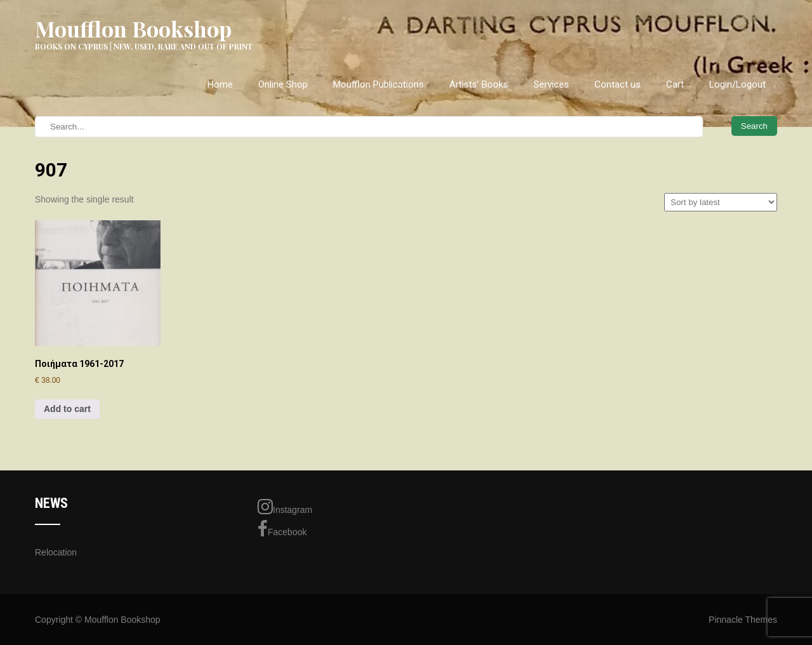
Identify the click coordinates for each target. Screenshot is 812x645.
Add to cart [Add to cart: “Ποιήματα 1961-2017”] (67, 409)
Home (220, 84)
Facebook (282, 529)
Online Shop (283, 84)
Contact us (618, 84)
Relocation (56, 552)
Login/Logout (737, 84)
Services (551, 84)
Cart (675, 84)
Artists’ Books (479, 84)
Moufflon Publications (378, 84)
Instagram (285, 507)
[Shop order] (721, 202)
